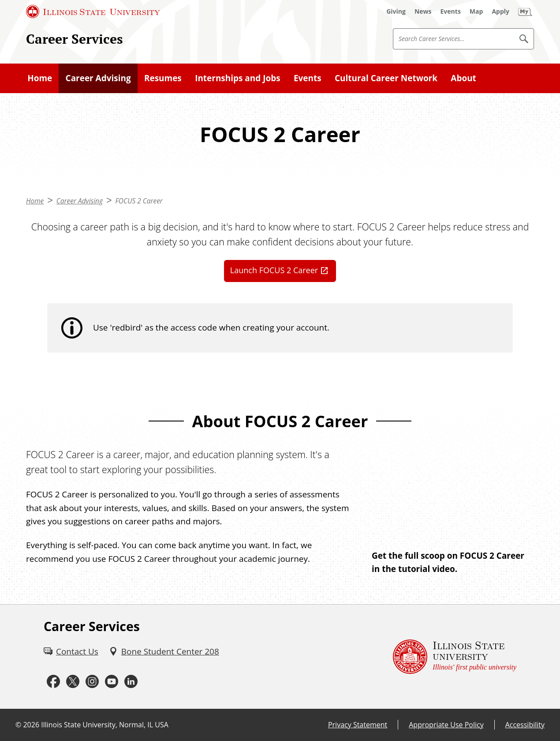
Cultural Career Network (386, 78)
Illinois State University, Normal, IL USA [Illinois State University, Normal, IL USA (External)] (105, 725)
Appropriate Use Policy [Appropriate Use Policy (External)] (446, 725)
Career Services (75, 39)
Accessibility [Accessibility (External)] (525, 725)
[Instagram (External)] (92, 682)
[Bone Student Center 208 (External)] (164, 651)
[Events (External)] (451, 11)
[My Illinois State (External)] (525, 11)
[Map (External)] (476, 11)
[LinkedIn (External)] (131, 682)
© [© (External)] (18, 725)
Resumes (163, 78)
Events (308, 78)
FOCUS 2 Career (139, 201)
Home (40, 78)
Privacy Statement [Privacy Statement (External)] (358, 725)
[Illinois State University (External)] (93, 11)
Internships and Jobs (237, 78)
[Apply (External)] (500, 11)
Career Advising (98, 78)
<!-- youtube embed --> (453, 493)
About (463, 78)
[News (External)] (423, 11)
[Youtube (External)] (112, 682)
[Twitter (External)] (73, 682)
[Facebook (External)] (53, 682)
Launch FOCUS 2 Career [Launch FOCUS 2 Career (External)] (274, 270)
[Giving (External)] (396, 11)
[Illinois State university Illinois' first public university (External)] (455, 657)
